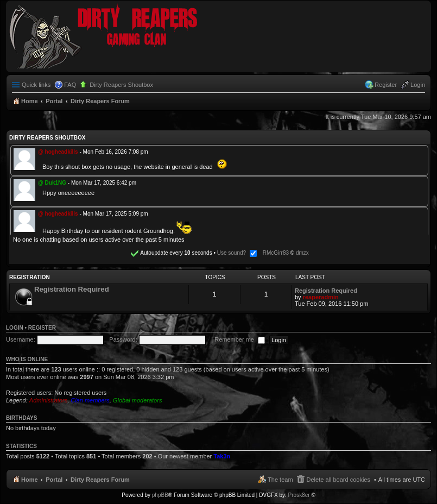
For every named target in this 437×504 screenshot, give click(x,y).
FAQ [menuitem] (70, 85)
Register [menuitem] (386, 85)
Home (30, 480)
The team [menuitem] (280, 480)
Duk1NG (56, 183)
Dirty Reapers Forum (100, 480)
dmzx (302, 253)
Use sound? (237, 253)
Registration (30, 277)
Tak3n (222, 456)
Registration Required (72, 289)
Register (42, 328)
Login (15, 328)
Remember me (240, 339)
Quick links (36, 85)
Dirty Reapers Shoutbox (121, 85)
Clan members (90, 400)
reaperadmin (321, 297)
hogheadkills (62, 152)
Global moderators (138, 400)
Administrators (48, 400)
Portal (54, 101)
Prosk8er (299, 495)
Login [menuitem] (418, 85)
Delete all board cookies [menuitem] (338, 480)
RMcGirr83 (276, 253)
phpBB (160, 495)
